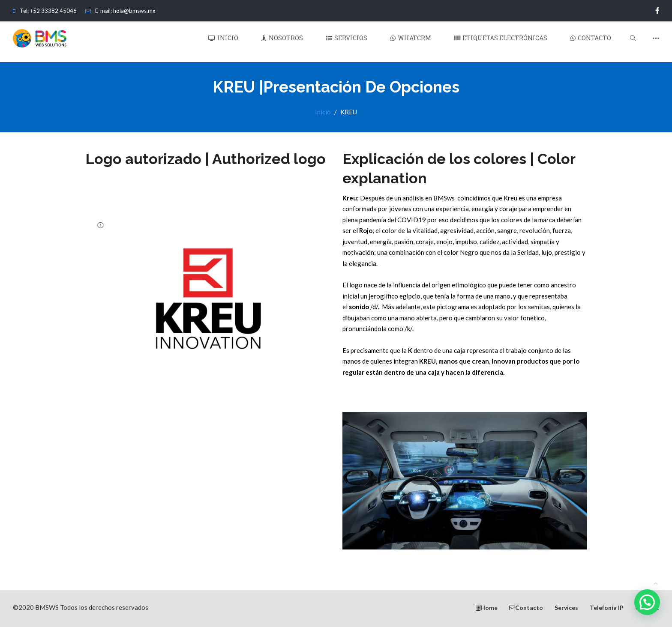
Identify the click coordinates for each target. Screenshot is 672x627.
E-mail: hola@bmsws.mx (120, 11)
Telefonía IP (607, 607)
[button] (647, 602)
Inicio (223, 42)
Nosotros (282, 42)
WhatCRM (411, 42)
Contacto (591, 42)
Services (566, 607)
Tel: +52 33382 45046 (45, 11)
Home (487, 607)
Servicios (347, 42)
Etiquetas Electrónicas (501, 42)
